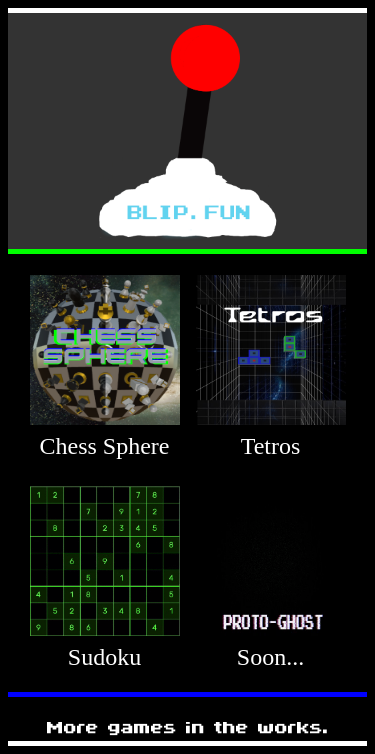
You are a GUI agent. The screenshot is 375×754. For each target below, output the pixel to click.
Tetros (271, 446)
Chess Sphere (105, 446)
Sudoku (104, 657)
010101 (54, 472)
